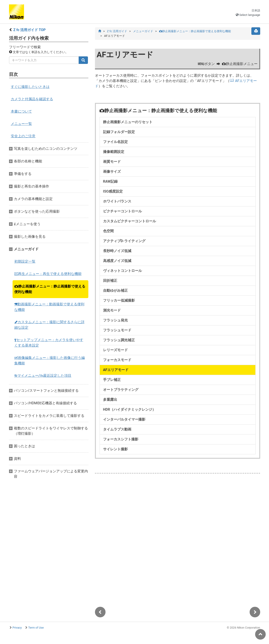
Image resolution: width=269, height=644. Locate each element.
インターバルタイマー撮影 (124, 420)
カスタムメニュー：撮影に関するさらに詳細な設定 (49, 325)
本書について (21, 111)
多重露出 (110, 400)
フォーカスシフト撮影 (121, 439)
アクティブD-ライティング (124, 241)
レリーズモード (115, 350)
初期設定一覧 (25, 261)
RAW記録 (110, 182)
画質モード (112, 162)
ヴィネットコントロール (122, 271)
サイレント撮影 (115, 449)
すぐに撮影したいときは (30, 87)
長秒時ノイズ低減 (117, 251)
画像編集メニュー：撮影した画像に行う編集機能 (50, 360)
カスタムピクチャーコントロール (130, 221)
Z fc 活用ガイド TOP (29, 30)
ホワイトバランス (117, 201)
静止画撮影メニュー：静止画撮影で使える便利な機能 (50, 289)
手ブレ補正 (112, 380)
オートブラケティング (121, 390)
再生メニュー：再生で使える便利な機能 (48, 274)
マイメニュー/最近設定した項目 (43, 376)
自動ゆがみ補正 (115, 291)
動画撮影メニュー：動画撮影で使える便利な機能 (49, 307)
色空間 (108, 231)
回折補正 (110, 281)
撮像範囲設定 (114, 152)
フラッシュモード (117, 330)
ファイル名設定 (115, 142)
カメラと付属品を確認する (32, 99)
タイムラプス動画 (117, 430)
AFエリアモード (116, 370)
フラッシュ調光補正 (119, 340)
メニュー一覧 (21, 124)
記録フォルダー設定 (119, 132)
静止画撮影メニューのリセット (128, 122)
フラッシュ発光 (115, 320)
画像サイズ (112, 172)
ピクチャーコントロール (122, 211)
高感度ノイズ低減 (117, 261)
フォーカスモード (117, 360)
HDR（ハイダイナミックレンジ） (130, 410)
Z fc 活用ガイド (117, 31)
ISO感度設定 (113, 192)
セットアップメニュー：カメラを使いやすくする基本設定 (49, 343)
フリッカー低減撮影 (119, 301)
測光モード (112, 311)
